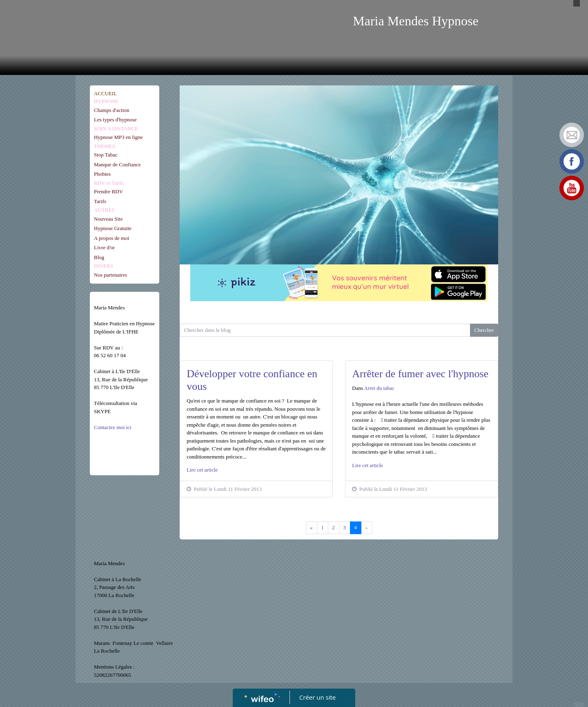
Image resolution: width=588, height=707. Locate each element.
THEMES (105, 146)
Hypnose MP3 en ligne (118, 137)
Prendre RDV (108, 191)
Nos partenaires (110, 275)
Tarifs (100, 201)
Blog (99, 257)
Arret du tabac (379, 388)
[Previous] (312, 528)
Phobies (102, 174)
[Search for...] (325, 330)
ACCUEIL (105, 93)
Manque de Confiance (117, 164)
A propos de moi (111, 238)
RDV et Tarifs (109, 183)
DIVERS (104, 266)
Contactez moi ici (113, 427)
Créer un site (317, 697)
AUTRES (104, 210)
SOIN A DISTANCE (116, 129)
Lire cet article (202, 470)
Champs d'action (111, 110)
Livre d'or (104, 247)
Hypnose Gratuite (113, 228)
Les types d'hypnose (115, 120)
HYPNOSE (106, 101)
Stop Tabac (106, 155)
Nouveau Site (108, 219)
